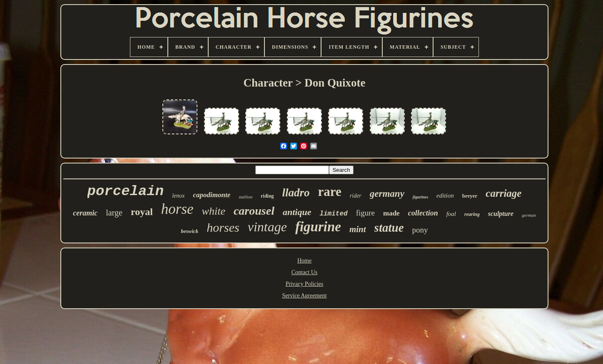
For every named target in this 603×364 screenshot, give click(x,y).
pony (420, 230)
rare (330, 192)
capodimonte (212, 195)
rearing (472, 214)
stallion (245, 197)
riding (267, 196)
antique (297, 212)
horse (177, 209)
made (391, 213)
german (529, 215)
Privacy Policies (305, 284)
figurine (318, 227)
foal (451, 214)
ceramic (85, 213)
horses (223, 227)
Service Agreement (305, 296)
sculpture (501, 214)
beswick (189, 231)
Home (304, 261)
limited (333, 214)
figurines (420, 197)
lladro (296, 193)
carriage (503, 193)
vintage (267, 227)
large (114, 213)
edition (445, 196)
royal (142, 212)
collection (423, 213)
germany (387, 194)
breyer (470, 196)
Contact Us (305, 272)
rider (356, 196)
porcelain (126, 191)
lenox (178, 196)
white (214, 211)
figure (365, 213)
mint (358, 229)
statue (389, 228)
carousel (254, 211)
